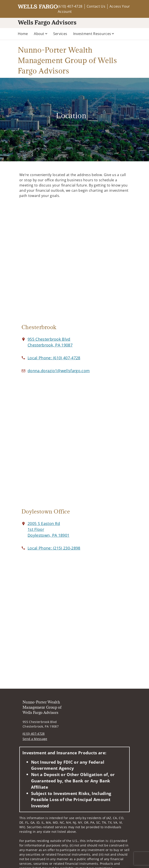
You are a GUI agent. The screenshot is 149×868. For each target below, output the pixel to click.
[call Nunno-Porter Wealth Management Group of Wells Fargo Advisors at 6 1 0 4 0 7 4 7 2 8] (54, 358)
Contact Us (96, 6)
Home (23, 34)
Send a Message (35, 739)
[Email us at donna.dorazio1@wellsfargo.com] (59, 371)
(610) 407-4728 (70, 6)
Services (60, 34)
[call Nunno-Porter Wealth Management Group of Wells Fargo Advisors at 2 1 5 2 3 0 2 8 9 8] (54, 548)
